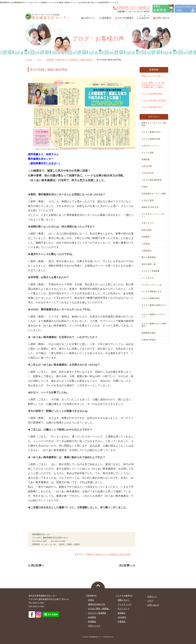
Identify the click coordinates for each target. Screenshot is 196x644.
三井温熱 (146, 244)
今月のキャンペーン (151, 146)
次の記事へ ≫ (127, 565)
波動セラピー (124, 600)
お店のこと (90, 18)
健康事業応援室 (149, 333)
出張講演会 (147, 251)
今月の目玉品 (148, 173)
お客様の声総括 (86, 60)
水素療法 (122, 622)
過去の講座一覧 (149, 264)
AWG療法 (122, 617)
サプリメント (124, 609)
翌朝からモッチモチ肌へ (152, 76)
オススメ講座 (148, 153)
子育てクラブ (148, 223)
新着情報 (50, 60)
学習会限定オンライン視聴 (154, 194)
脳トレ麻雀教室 (149, 257)
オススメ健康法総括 (151, 298)
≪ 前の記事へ (36, 565)
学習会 (145, 187)
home (29, 60)
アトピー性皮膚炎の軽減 (152, 94)
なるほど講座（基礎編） (99, 609)
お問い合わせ (163, 18)
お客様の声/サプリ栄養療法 (67, 60)
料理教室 (146, 237)
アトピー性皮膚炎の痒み (152, 107)
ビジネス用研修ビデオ (152, 291)
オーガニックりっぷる (152, 285)
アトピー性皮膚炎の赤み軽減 (154, 100)
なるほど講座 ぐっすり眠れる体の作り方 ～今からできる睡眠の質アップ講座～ (153, 85)
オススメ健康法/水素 (151, 139)
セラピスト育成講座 (151, 271)
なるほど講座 (148, 200)
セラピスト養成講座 (97, 613)
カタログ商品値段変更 (152, 180)
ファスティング (125, 604)
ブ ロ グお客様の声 (145, 17)
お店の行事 (147, 166)
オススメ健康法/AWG (151, 132)
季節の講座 (147, 230)
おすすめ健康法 (126, 18)
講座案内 (107, 18)
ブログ (39, 60)
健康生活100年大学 (150, 207)
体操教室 (92, 617)
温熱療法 (122, 613)
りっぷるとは (148, 278)
